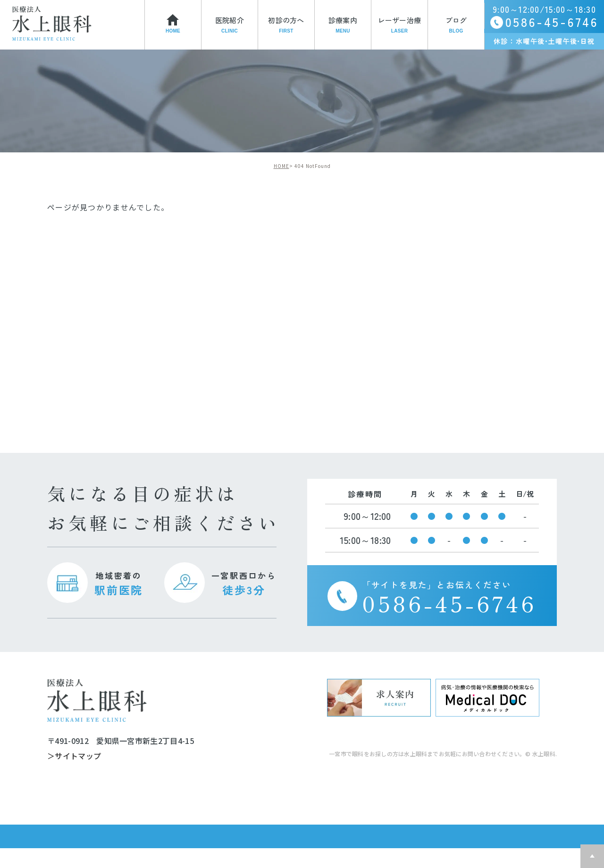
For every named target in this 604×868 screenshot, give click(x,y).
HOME (281, 166)
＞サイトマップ (74, 756)
